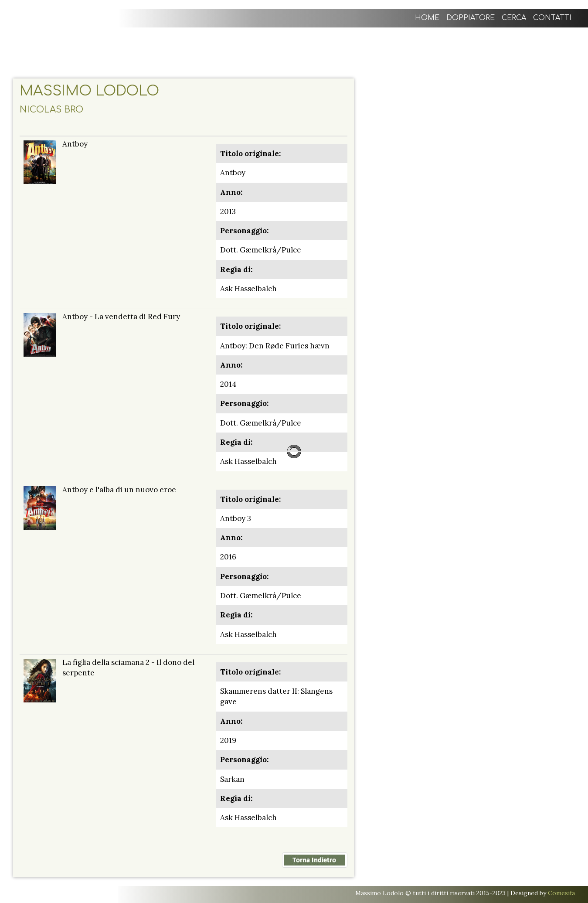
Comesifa (561, 893)
